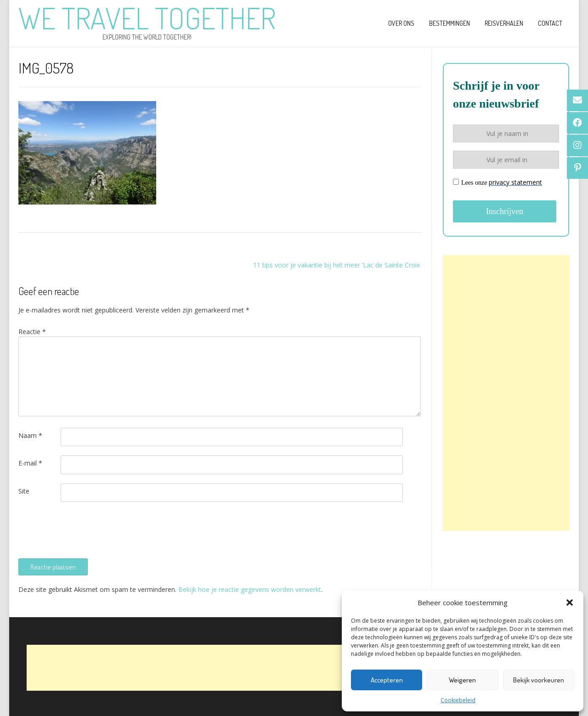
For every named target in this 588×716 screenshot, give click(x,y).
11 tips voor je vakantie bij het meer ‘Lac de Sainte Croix (336, 265)
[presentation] (88, 529)
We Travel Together (147, 18)
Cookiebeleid (458, 700)
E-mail (30, 463)
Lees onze (498, 182)
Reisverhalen (504, 23)
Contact (550, 23)
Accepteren (387, 680)
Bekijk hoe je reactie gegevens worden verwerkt (250, 589)
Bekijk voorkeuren (539, 680)
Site (24, 491)
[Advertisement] (506, 393)
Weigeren (462, 680)
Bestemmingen (449, 23)
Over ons (401, 23)
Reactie (32, 332)
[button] (570, 602)
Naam (30, 435)
